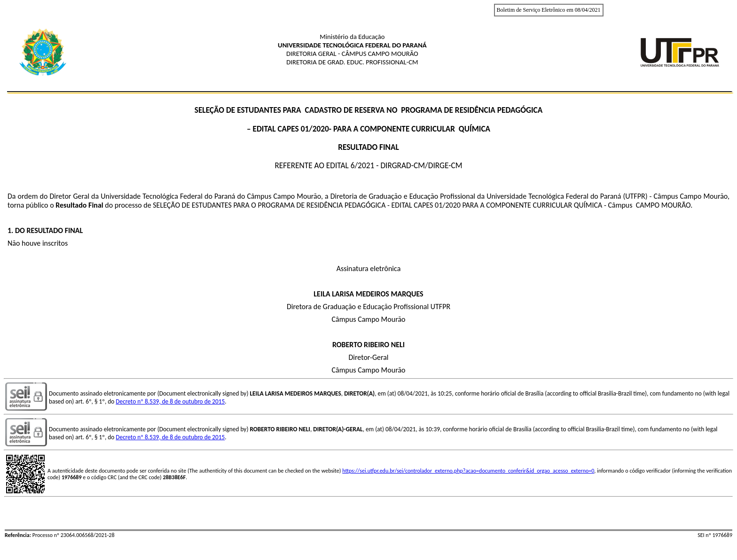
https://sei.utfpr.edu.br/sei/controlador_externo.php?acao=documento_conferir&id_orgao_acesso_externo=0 (468, 471)
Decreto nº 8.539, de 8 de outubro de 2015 (170, 401)
